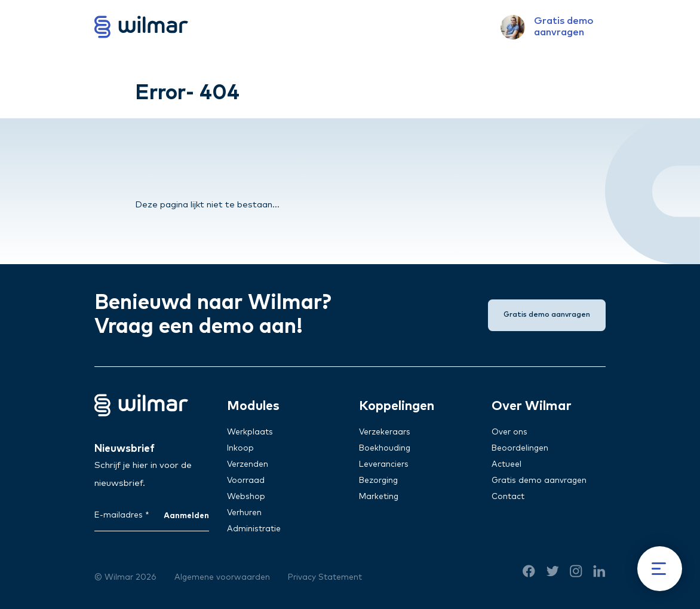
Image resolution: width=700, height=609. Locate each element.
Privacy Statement (325, 577)
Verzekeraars (385, 432)
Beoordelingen (520, 448)
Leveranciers (384, 464)
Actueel (506, 464)
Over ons (509, 432)
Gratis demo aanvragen (539, 481)
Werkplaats (250, 432)
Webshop (246, 497)
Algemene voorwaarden (222, 577)
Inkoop (240, 448)
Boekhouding (385, 448)
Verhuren (244, 513)
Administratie (254, 529)
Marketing (379, 497)
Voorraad (246, 481)
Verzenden (248, 464)
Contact (508, 497)
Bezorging (378, 481)
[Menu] (660, 569)
